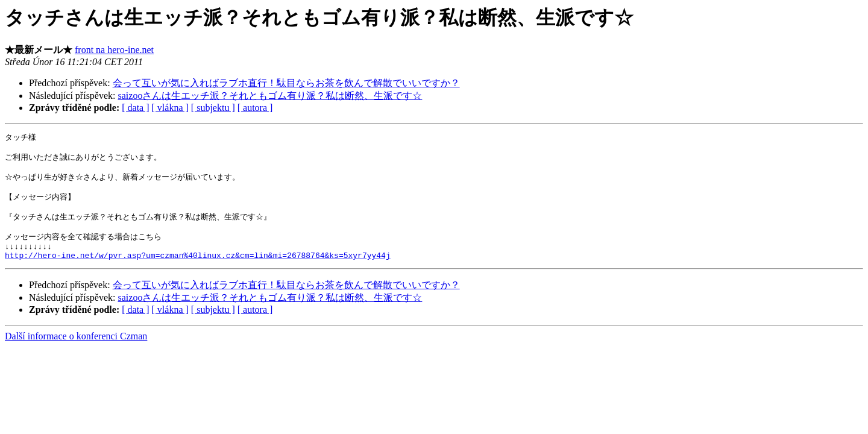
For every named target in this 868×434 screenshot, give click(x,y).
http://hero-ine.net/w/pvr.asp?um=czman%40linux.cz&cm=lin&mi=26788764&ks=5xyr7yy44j (198, 271)
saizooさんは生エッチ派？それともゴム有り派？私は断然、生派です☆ (270, 96)
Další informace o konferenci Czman (76, 352)
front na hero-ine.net (114, 50)
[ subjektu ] (213, 108)
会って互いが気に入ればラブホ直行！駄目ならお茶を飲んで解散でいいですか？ (286, 83)
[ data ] (135, 108)
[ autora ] (255, 108)
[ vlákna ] (170, 108)
